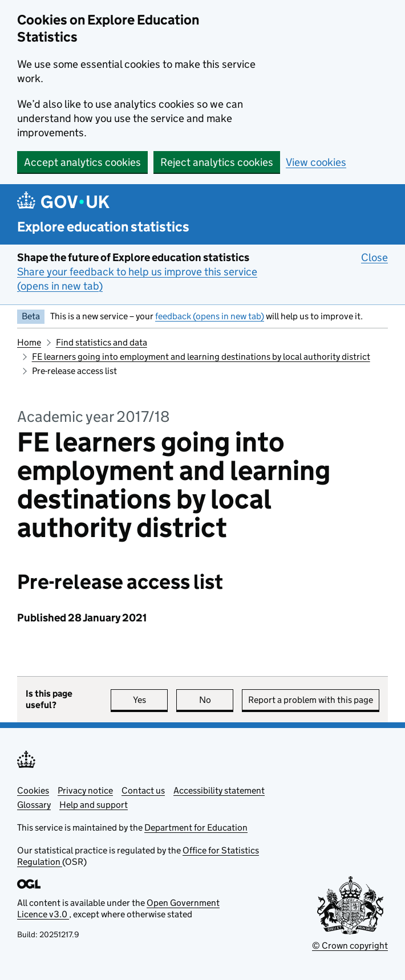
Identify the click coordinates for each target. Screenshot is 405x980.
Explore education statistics (103, 227)
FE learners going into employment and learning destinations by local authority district (201, 357)
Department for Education (196, 827)
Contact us (143, 790)
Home (29, 342)
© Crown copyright (350, 946)
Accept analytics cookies (82, 162)
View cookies (316, 162)
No (216, 700)
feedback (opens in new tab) (210, 316)
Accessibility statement (219, 790)
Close (374, 257)
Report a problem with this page (311, 700)
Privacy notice (85, 790)
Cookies (33, 790)
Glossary (34, 805)
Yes (151, 700)
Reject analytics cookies (217, 162)
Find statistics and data (102, 342)
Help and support (94, 805)
